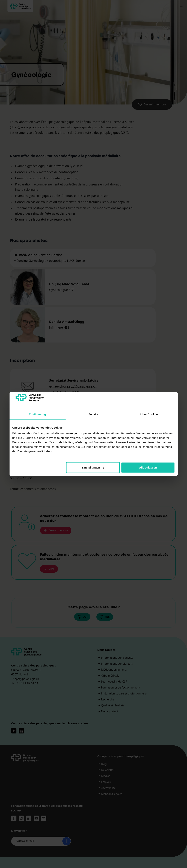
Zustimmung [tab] (37, 414)
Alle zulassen (148, 467)
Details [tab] (94, 414)
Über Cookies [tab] (150, 414)
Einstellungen (93, 467)
